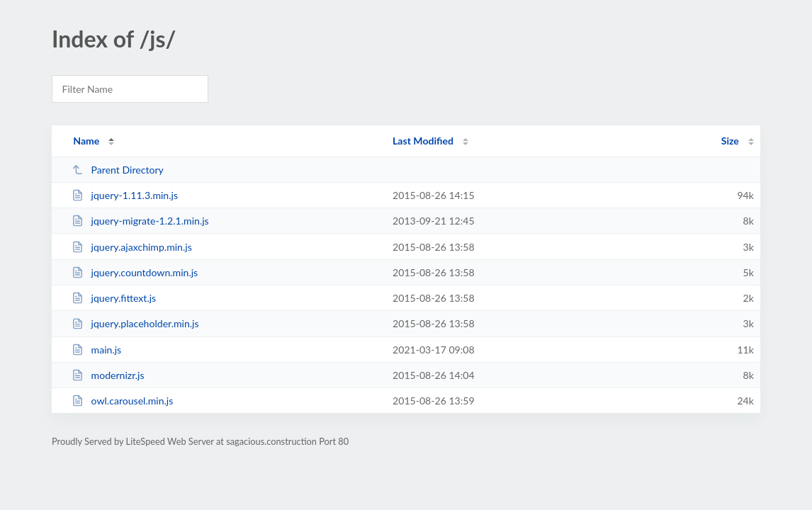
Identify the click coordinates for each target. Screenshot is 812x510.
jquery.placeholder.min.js (135, 323)
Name (86, 141)
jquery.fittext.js (114, 298)
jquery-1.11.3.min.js (125, 195)
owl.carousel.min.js (122, 401)
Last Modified (423, 141)
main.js (96, 350)
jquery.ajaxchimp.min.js (132, 247)
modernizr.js (108, 375)
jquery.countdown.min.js (135, 272)
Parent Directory (118, 170)
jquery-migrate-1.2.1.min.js (140, 221)
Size (730, 141)
